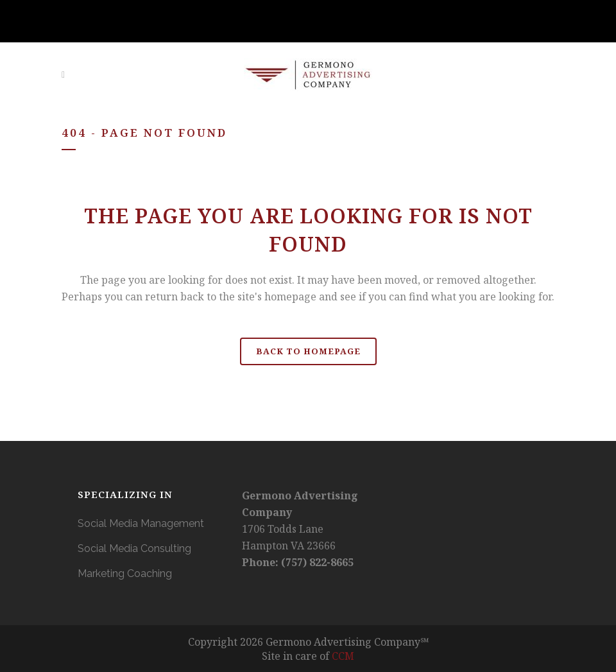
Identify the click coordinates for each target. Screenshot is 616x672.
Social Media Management (141, 523)
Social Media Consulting (134, 548)
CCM (343, 656)
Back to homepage (308, 351)
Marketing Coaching (125, 573)
